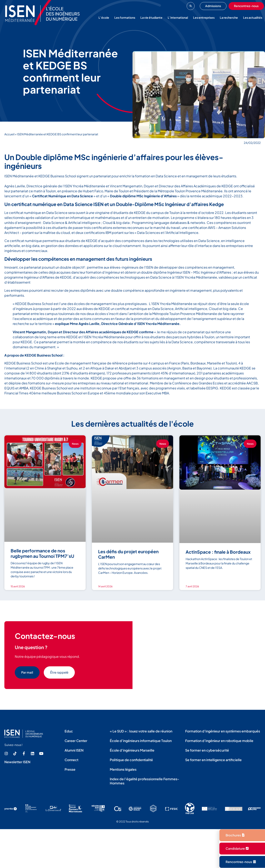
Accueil (9, 134)
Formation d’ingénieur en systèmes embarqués (223, 731)
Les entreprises (204, 17)
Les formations (125, 17)
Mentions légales (123, 769)
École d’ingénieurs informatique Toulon (141, 741)
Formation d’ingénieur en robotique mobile (219, 741)
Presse (70, 769)
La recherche (229, 17)
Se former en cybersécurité (207, 750)
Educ (69, 731)
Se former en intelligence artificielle (213, 760)
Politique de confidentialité (131, 760)
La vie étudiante (151, 17)
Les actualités (253, 17)
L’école (104, 17)
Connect (71, 760)
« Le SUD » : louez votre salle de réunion (141, 731)
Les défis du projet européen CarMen (128, 554)
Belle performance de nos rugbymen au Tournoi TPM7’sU (42, 553)
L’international (178, 17)
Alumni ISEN (74, 750)
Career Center (76, 741)
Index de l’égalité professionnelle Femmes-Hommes (144, 781)
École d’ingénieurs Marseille (132, 750)
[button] (191, 6)
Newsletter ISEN (17, 762)
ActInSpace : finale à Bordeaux (218, 552)
